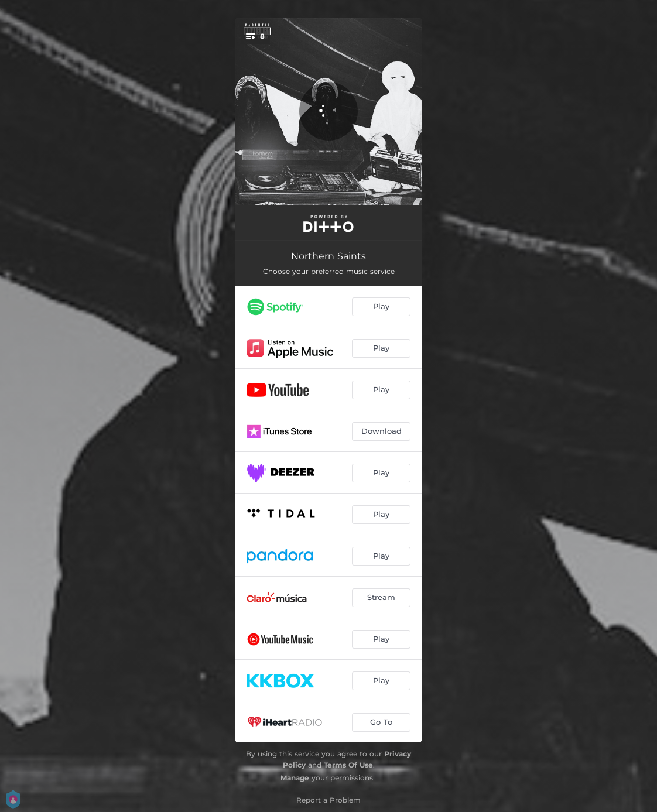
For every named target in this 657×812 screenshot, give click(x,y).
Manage (295, 778)
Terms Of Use (348, 765)
